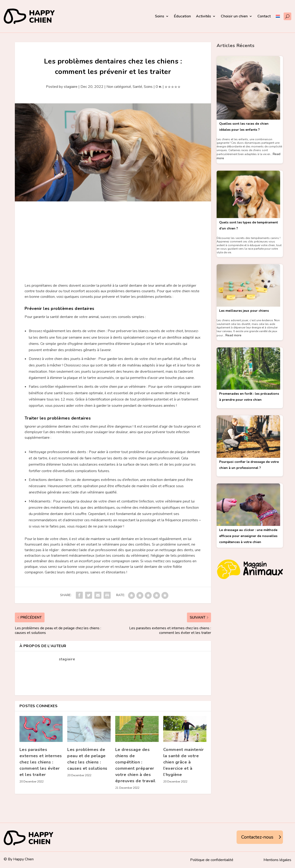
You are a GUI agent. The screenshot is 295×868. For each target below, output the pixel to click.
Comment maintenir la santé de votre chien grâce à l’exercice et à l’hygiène (184, 762)
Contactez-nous (257, 837)
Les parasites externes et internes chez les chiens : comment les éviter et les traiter (41, 762)
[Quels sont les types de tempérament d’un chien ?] (248, 195)
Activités (204, 16)
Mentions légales (277, 860)
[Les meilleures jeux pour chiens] (248, 286)
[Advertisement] (113, 236)
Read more (233, 335)
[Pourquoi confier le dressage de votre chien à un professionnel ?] (248, 437)
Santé (137, 87)
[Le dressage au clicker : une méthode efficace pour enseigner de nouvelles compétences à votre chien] (248, 505)
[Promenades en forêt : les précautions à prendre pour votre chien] (248, 369)
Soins (160, 16)
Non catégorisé (119, 87)
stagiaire (71, 87)
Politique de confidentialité (212, 860)
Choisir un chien (234, 16)
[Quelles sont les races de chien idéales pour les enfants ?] (248, 88)
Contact (264, 16)
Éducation (182, 16)
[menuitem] (278, 16)
